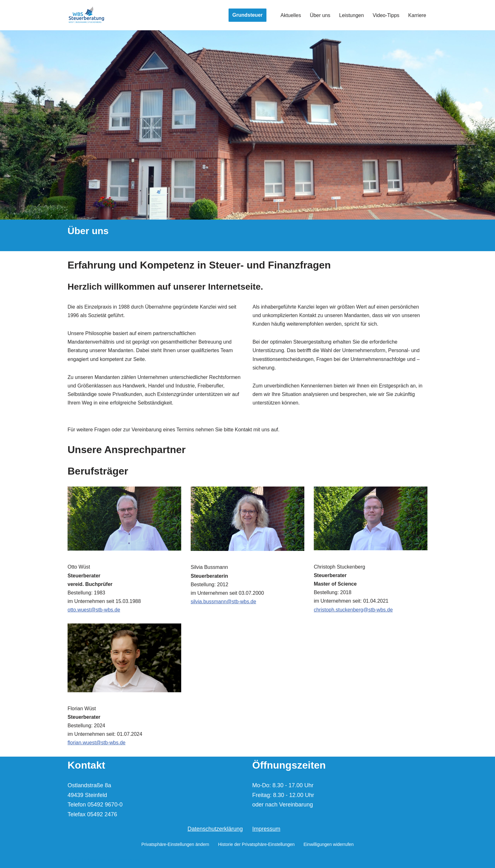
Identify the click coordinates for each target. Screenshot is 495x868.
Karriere (417, 15)
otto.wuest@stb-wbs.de (94, 610)
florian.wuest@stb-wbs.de (96, 743)
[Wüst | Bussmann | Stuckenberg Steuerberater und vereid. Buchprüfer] (86, 15)
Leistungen (351, 15)
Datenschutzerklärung (215, 829)
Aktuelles (291, 15)
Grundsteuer (247, 15)
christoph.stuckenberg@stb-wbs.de (353, 610)
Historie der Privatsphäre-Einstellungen (256, 844)
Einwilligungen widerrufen (328, 844)
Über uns (320, 15)
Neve (73, 860)
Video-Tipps (386, 15)
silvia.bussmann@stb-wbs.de (223, 602)
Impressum (266, 829)
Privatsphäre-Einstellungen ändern (175, 844)
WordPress (128, 860)
